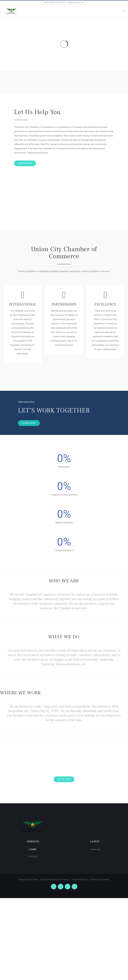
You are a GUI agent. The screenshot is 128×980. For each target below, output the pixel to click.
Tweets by (95, 849)
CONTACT (33, 856)
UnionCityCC (105, 880)
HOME (33, 849)
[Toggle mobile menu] (123, 11)
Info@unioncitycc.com (76, 3)
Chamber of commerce (60, 880)
